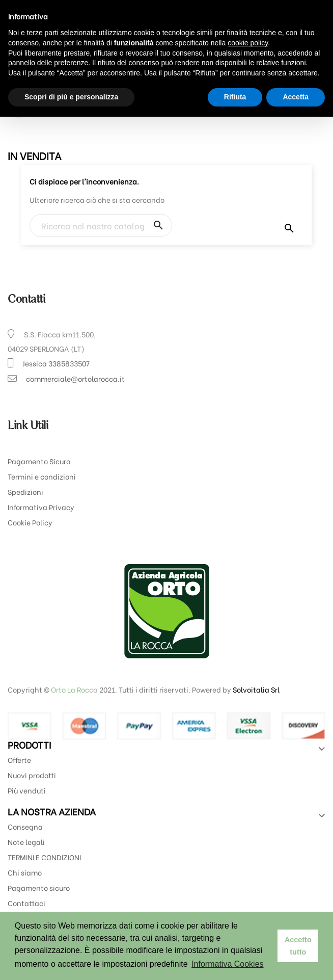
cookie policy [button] (248, 43)
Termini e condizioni (42, 476)
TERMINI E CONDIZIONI (44, 857)
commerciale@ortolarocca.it (75, 378)
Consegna (25, 826)
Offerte (19, 760)
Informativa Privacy (41, 507)
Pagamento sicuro (39, 888)
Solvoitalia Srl (256, 689)
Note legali (26, 842)
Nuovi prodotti (32, 775)
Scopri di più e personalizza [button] (71, 97)
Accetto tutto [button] (298, 946)
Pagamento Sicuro (39, 461)
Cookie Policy (30, 522)
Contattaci (26, 903)
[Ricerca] (101, 226)
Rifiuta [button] (235, 97)
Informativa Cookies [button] (227, 964)
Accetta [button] (296, 97)
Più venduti (27, 790)
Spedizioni (25, 492)
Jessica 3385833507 (56, 363)
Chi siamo (25, 872)
